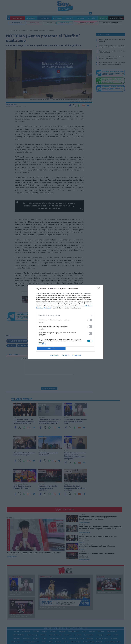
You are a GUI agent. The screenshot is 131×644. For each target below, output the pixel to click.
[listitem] (65, 316)
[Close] (99, 289)
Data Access (65, 355)
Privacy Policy (77, 355)
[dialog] (65, 322)
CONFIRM (51, 348)
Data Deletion (54, 355)
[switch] (90, 320)
